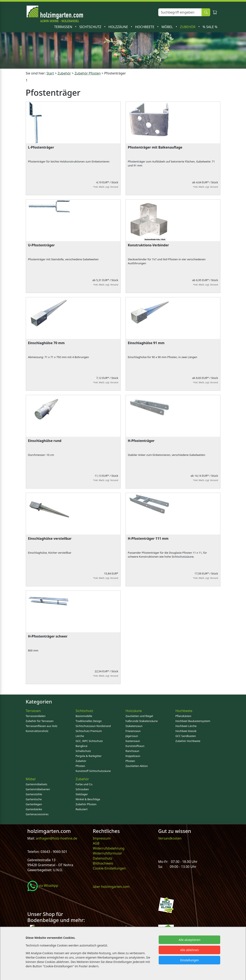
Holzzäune (119, 27)
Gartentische (34, 799)
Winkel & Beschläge (88, 799)
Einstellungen (190, 960)
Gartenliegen (34, 804)
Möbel (168, 27)
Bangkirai (82, 746)
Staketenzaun (134, 726)
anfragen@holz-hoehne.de (56, 838)
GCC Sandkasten (186, 736)
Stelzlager (82, 794)
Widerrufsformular (107, 853)
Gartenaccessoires (37, 814)
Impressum (102, 838)
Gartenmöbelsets (37, 784)
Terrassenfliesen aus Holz (42, 726)
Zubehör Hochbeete (188, 741)
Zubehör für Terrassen (40, 721)
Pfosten (80, 766)
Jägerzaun (132, 736)
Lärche (80, 736)
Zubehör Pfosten (86, 804)
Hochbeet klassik (186, 731)
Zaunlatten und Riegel (139, 716)
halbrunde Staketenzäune (142, 721)
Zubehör (188, 27)
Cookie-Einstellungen (109, 868)
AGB (96, 843)
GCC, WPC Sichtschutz (89, 741)
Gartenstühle (34, 794)
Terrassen (64, 27)
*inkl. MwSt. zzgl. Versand (106, 187)
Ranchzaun (132, 751)
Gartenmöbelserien (38, 789)
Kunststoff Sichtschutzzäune (93, 771)
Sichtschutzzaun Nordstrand (93, 726)
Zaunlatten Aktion (137, 766)
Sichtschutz (91, 27)
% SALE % (210, 27)
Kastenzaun (133, 741)
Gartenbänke (34, 809)
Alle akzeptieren (190, 940)
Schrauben (82, 789)
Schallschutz (83, 751)
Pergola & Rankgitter (89, 756)
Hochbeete (145, 27)
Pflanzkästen (183, 716)
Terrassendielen (36, 716)
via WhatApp (43, 886)
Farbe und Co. (84, 784)
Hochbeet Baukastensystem (193, 721)
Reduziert (82, 809)
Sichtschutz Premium (89, 731)
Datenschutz (103, 858)
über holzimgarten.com (111, 887)
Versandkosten (170, 838)
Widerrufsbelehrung (109, 848)
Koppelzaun (133, 756)
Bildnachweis (103, 863)
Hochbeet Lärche (186, 726)
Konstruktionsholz (37, 731)
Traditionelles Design (89, 721)
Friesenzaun (133, 731)
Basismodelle (84, 716)
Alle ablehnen (190, 950)
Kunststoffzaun (135, 746)
